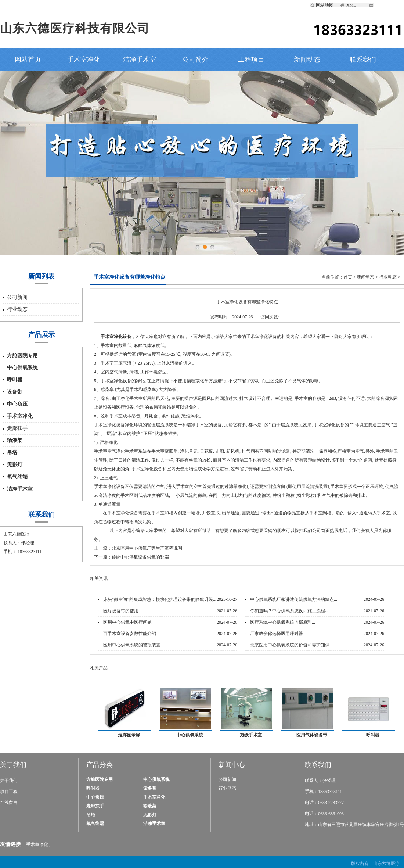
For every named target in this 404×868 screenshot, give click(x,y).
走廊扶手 (17, 428)
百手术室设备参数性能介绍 (130, 634)
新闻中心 (232, 765)
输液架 (15, 440)
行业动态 (17, 309)
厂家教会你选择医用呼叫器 (277, 634)
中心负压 (17, 404)
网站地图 (325, 5)
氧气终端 (17, 477)
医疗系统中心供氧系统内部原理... (283, 622)
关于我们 (13, 765)
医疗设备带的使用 (121, 611)
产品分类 (100, 765)
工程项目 (251, 60)
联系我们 (363, 60)
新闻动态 (307, 60)
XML (351, 5)
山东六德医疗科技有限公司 (75, 28)
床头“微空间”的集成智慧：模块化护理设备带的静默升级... (160, 599)
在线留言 (9, 803)
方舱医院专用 (22, 356)
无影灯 (15, 465)
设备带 (15, 392)
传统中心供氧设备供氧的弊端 (140, 557)
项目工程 (9, 792)
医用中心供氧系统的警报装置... (134, 645)
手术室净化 (84, 60)
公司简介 (195, 60)
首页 (348, 277)
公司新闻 (17, 297)
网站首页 (28, 60)
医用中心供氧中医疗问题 (127, 622)
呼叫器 (15, 380)
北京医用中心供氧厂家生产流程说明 (147, 548)
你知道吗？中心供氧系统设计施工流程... (289, 611)
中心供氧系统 (22, 368)
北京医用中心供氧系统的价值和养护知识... (291, 645)
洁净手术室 (140, 60)
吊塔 (12, 453)
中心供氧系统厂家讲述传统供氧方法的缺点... (294, 599)
